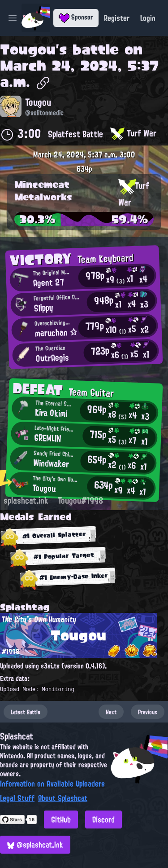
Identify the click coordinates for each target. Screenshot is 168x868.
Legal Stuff (17, 798)
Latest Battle (26, 712)
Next (111, 712)
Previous (148, 712)
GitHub (61, 820)
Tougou (28, 49)
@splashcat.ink (35, 845)
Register (117, 18)
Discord (103, 820)
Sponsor (76, 17)
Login (148, 18)
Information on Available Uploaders (52, 784)
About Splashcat (63, 798)
